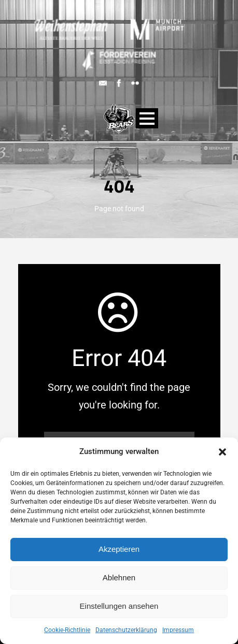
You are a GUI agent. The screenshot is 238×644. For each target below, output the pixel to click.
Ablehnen (119, 577)
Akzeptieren (119, 549)
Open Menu (147, 118)
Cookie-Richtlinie (67, 630)
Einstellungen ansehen (119, 606)
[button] (222, 452)
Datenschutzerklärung (126, 630)
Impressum (178, 630)
